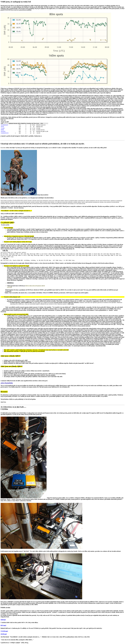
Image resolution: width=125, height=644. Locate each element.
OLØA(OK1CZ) (5, 133)
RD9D (2, 130)
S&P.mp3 (3, 620)
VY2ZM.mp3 (4, 631)
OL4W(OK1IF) (4, 125)
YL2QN (3, 128)
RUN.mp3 (3, 625)
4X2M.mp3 (4, 634)
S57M (2, 127)
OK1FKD (3, 131)
